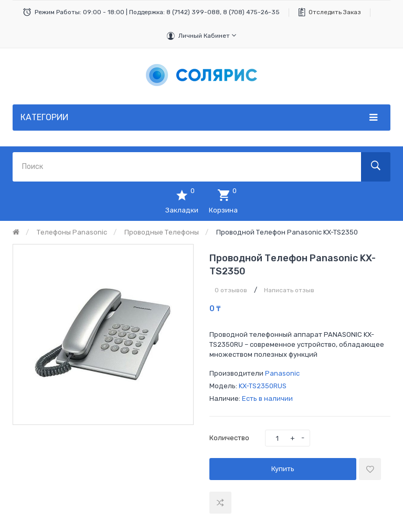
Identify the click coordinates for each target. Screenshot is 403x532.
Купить (283, 469)
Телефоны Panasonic (72, 232)
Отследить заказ (335, 12)
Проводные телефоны (162, 232)
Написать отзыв (289, 290)
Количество (229, 438)
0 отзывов (231, 290)
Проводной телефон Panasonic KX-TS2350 (287, 232)
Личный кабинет (207, 35)
